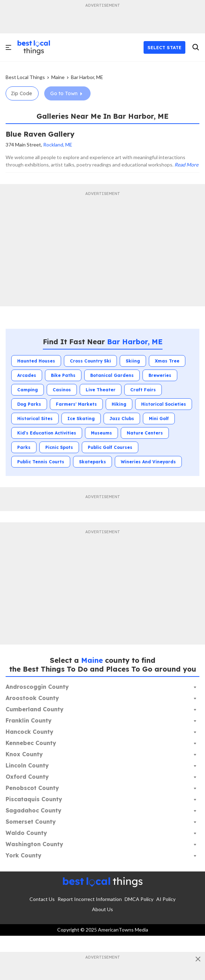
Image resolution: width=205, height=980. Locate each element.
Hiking (119, 404)
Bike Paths (63, 375)
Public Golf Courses (110, 447)
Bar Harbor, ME (87, 77)
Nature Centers (145, 433)
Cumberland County (35, 709)
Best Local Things (25, 77)
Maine (58, 77)
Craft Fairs (143, 390)
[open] (9, 47)
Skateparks (92, 462)
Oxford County (27, 777)
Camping (28, 390)
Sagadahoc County (34, 810)
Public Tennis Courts (41, 462)
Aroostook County (32, 698)
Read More (186, 165)
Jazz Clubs (122, 419)
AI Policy (166, 899)
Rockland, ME (58, 145)
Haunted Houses (36, 361)
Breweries (160, 375)
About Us (102, 909)
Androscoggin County (37, 687)
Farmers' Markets (76, 404)
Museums (101, 433)
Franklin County (29, 720)
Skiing (133, 361)
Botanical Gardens (112, 375)
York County (24, 855)
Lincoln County (27, 765)
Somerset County (31, 822)
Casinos (62, 390)
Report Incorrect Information (90, 899)
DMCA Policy (139, 899)
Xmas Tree (167, 361)
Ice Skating (81, 419)
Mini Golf (159, 419)
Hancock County (29, 732)
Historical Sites (35, 419)
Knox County (24, 754)
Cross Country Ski (90, 361)
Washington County (34, 844)
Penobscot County (32, 788)
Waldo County (26, 833)
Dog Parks (29, 404)
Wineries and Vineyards (148, 462)
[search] (196, 47)
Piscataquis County (34, 799)
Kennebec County (31, 743)
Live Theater (101, 390)
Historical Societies (164, 404)
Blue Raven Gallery (40, 134)
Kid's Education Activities (47, 433)
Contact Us (42, 899)
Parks (24, 447)
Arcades (27, 375)
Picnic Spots (59, 447)
